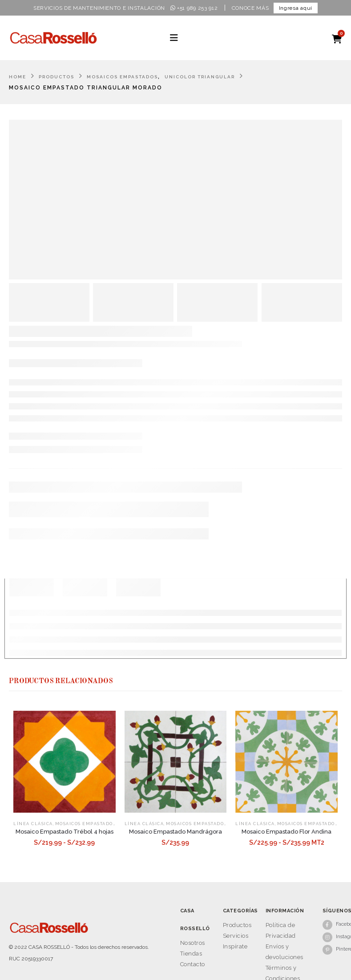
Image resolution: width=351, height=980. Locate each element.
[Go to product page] (65, 762)
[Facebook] (332, 924)
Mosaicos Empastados (86, 824)
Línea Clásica (33, 824)
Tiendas (191, 954)
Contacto (193, 964)
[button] (174, 38)
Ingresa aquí (296, 8)
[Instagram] (332, 937)
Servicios (236, 936)
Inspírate (235, 946)
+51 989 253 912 (194, 8)
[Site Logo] (53, 38)
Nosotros (193, 943)
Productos (237, 925)
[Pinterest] (332, 949)
